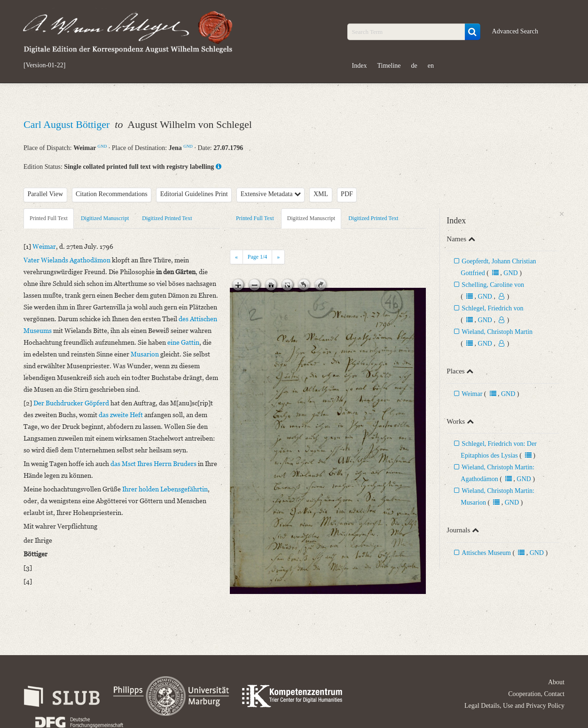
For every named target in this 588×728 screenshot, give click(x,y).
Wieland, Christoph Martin (497, 332)
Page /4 (257, 257)
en (431, 66)
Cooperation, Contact (536, 694)
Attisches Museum (486, 553)
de (414, 66)
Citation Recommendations (112, 194)
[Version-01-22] (44, 65)
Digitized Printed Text (167, 218)
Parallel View (46, 194)
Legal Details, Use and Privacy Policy (514, 706)
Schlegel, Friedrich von (492, 308)
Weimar (472, 394)
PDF (347, 194)
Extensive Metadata (271, 194)
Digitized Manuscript (105, 218)
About (556, 682)
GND (102, 146)
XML (321, 194)
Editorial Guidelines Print (194, 194)
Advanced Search (515, 31)
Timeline (389, 66)
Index (360, 66)
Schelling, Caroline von (493, 285)
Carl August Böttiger (68, 124)
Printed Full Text (49, 218)
